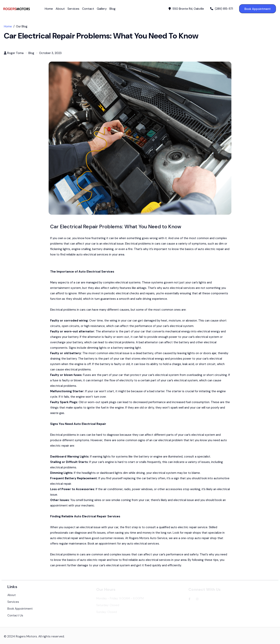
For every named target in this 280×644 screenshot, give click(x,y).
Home (49, 9)
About (60, 9)
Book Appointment (258, 9)
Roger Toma (15, 53)
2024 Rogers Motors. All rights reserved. (36, 639)
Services (73, 9)
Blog (112, 9)
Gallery (102, 9)
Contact (88, 9)
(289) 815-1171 (222, 9)
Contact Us (15, 618)
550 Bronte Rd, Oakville (186, 9)
